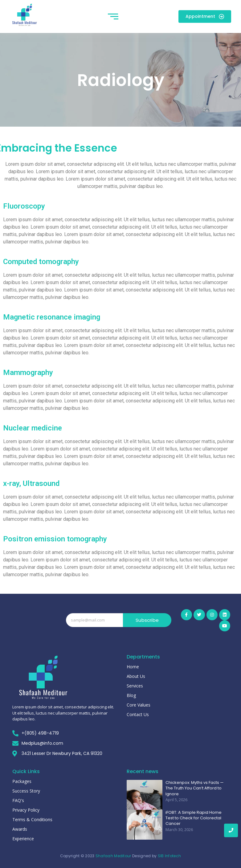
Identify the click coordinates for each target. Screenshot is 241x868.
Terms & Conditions (32, 819)
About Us (136, 676)
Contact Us (138, 714)
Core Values (139, 705)
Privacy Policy (26, 810)
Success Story (26, 791)
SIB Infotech (170, 856)
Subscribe (147, 620)
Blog (131, 695)
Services (135, 686)
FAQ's (18, 800)
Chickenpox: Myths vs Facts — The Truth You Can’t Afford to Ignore (195, 788)
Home (133, 667)
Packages (22, 781)
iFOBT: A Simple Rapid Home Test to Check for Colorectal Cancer (194, 818)
